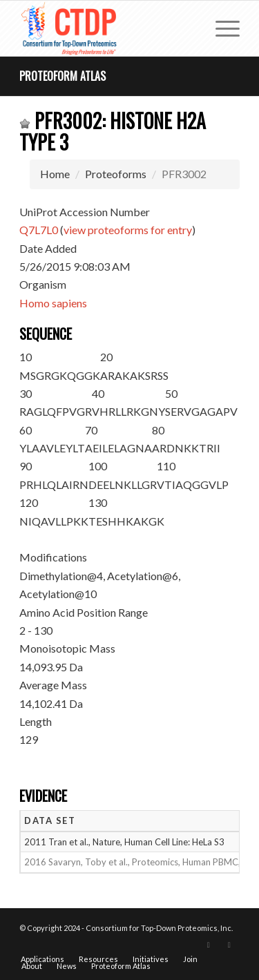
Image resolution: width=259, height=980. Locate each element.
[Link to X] (209, 945)
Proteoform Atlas (63, 76)
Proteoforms (116, 174)
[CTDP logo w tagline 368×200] (107, 28)
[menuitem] (221, 28)
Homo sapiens (53, 303)
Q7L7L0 (39, 230)
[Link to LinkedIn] (229, 945)
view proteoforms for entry (128, 230)
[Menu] (221, 28)
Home (55, 174)
